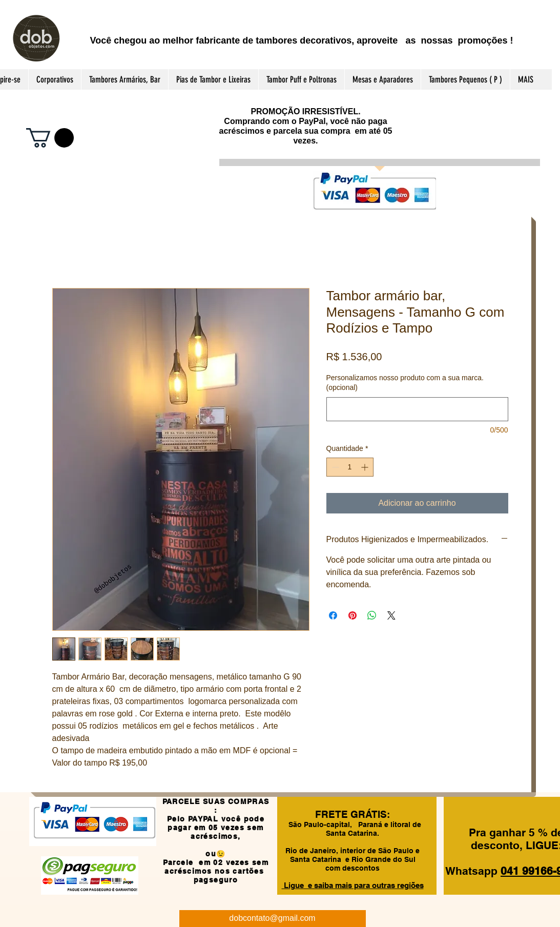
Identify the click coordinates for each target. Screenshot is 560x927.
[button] (50, 138)
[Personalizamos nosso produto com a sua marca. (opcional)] (417, 409)
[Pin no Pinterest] (352, 615)
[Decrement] (334, 467)
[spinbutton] (350, 467)
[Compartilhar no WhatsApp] (372, 615)
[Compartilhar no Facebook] (333, 615)
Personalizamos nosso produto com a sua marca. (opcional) (405, 383)
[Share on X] (391, 615)
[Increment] (366, 467)
